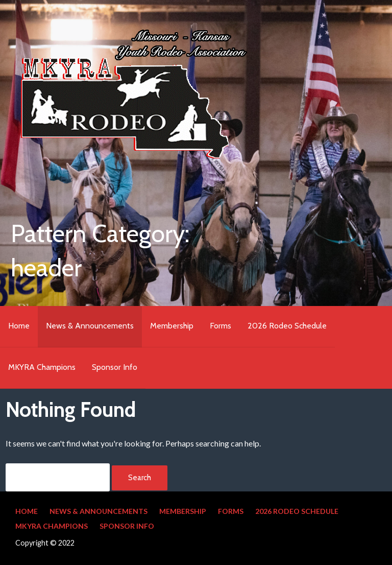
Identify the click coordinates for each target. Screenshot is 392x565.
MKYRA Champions (42, 367)
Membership (172, 326)
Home (19, 326)
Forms (220, 326)
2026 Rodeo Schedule (287, 326)
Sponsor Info (115, 367)
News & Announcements (90, 326)
